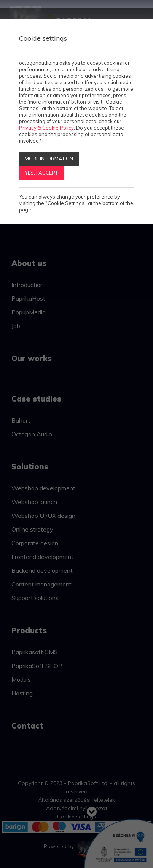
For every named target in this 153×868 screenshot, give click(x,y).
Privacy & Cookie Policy (46, 128)
